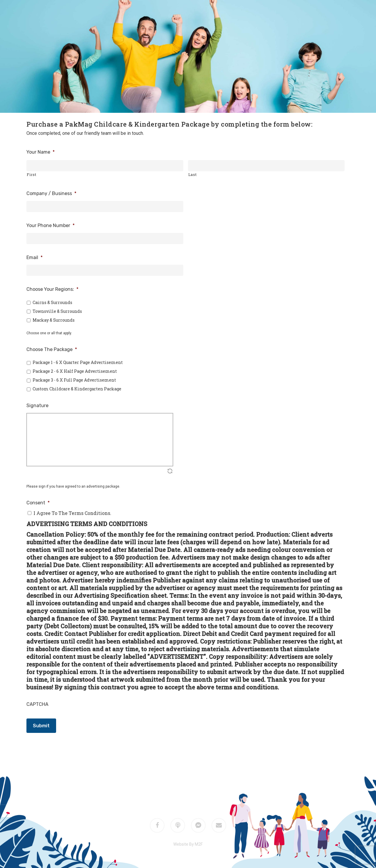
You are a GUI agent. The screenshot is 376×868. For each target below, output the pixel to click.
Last (193, 174)
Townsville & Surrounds (57, 311)
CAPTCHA (37, 704)
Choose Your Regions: (52, 289)
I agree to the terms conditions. (72, 513)
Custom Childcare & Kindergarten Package (77, 389)
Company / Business (51, 193)
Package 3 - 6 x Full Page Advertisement (74, 380)
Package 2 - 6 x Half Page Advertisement (75, 371)
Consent (38, 503)
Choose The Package (52, 349)
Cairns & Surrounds (52, 302)
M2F (196, 784)
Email (35, 257)
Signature (37, 406)
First (31, 174)
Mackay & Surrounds (54, 320)
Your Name (41, 152)
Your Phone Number (51, 225)
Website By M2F (188, 844)
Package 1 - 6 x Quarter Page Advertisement (78, 362)
